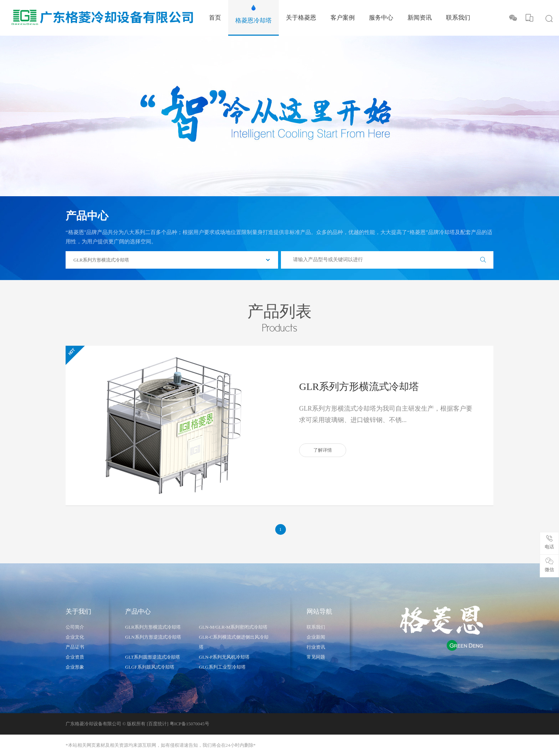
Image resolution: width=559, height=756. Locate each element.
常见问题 (316, 657)
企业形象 (75, 667)
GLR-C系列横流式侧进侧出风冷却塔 (234, 642)
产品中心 (138, 612)
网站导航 (319, 612)
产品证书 (75, 647)
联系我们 (316, 627)
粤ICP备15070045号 (189, 724)
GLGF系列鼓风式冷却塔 (150, 667)
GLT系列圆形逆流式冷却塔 (153, 657)
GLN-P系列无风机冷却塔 (224, 657)
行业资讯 (316, 647)
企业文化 (75, 637)
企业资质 (75, 657)
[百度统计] (158, 724)
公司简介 (75, 627)
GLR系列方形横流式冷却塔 (359, 387)
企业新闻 (316, 637)
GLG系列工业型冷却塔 (222, 667)
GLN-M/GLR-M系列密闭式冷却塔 (233, 627)
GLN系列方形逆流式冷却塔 (153, 637)
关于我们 (78, 612)
